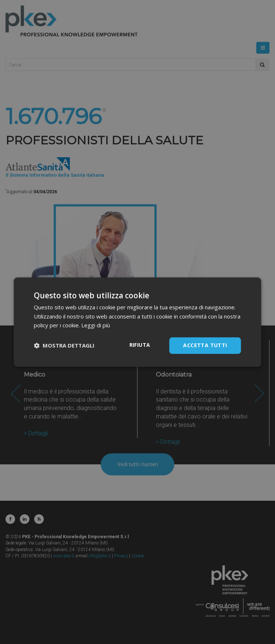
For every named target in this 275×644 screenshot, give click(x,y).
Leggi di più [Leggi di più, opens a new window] (96, 325)
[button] (64, 346)
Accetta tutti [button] (205, 345)
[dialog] (137, 322)
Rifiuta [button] (140, 345)
